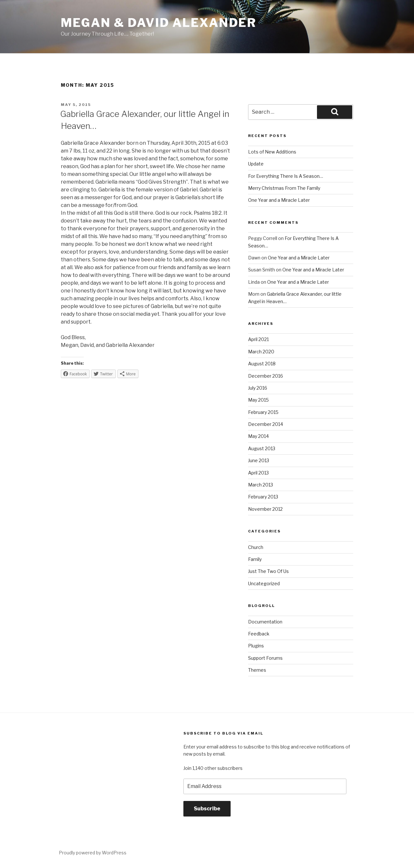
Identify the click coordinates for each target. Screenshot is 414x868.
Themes (257, 670)
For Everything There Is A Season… (286, 176)
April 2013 (258, 473)
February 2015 (263, 412)
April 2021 (258, 339)
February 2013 (263, 497)
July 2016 (258, 388)
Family (255, 559)
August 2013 (262, 448)
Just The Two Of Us (268, 571)
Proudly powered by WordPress (93, 853)
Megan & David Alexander (159, 23)
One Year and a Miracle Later (279, 200)
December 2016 (266, 376)
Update (256, 164)
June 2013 (259, 460)
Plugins (256, 646)
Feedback (259, 634)
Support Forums (265, 658)
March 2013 (261, 485)
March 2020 (261, 352)
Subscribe (207, 809)
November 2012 (265, 509)
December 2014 (266, 424)
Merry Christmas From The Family (284, 188)
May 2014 (258, 436)
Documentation (265, 622)
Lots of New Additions (272, 152)
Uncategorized (264, 583)
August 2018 (262, 364)
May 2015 (258, 400)
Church (256, 547)
